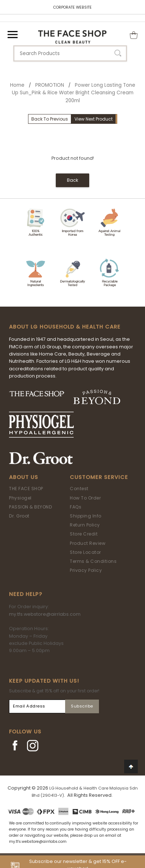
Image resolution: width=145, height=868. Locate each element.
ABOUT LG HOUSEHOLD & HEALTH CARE (65, 327)
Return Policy (85, 525)
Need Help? (26, 594)
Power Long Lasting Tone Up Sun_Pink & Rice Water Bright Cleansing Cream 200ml (74, 93)
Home (17, 85)
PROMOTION (50, 85)
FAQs (76, 507)
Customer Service (99, 477)
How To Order (85, 498)
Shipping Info (86, 516)
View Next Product (94, 119)
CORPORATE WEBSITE (72, 7)
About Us (24, 477)
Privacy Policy (86, 570)
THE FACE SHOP (26, 489)
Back (72, 180)
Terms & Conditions (93, 561)
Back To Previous (50, 119)
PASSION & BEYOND (30, 507)
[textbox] (70, 53)
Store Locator (85, 552)
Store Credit (84, 534)
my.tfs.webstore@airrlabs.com (45, 614)
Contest (79, 489)
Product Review (88, 543)
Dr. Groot (19, 516)
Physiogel (20, 498)
